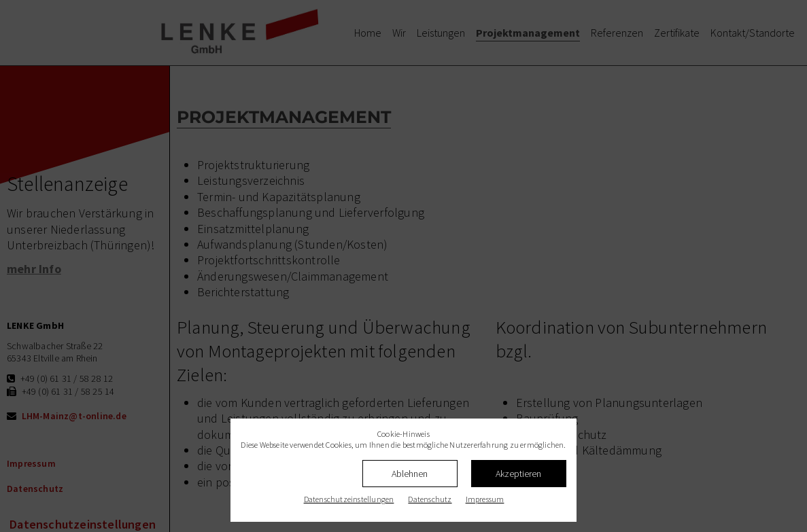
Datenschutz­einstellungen (349, 499)
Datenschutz (430, 499)
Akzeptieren (518, 474)
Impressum (485, 499)
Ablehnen (410, 474)
